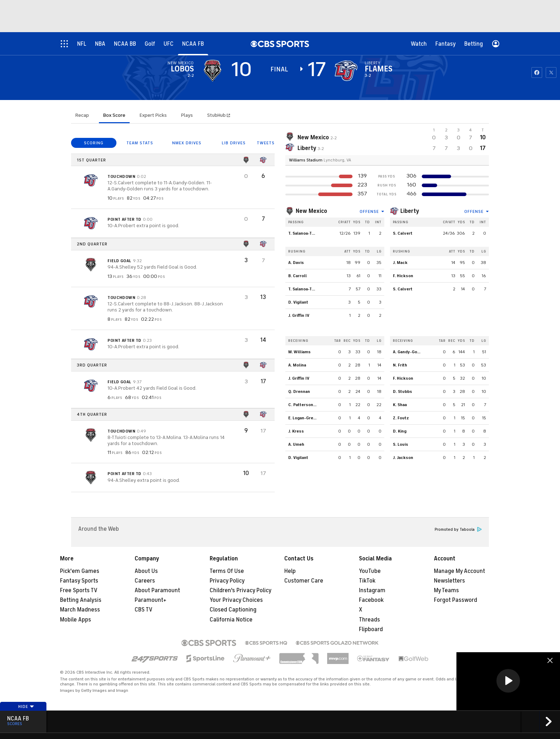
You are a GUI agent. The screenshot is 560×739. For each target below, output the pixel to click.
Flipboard (371, 629)
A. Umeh (296, 444)
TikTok (367, 581)
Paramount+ (151, 600)
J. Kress (296, 431)
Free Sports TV (79, 590)
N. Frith (400, 365)
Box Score (114, 115)
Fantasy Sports (79, 581)
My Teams (446, 590)
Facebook (371, 600)
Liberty (410, 211)
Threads (369, 620)
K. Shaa (400, 405)
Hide (26, 706)
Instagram (372, 590)
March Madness (80, 610)
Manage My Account (459, 571)
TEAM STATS (140, 143)
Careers (145, 581)
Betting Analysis (81, 600)
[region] (508, 681)
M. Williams (299, 352)
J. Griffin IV (299, 315)
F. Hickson (403, 276)
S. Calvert (403, 233)
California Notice (231, 620)
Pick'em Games (80, 571)
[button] (508, 681)
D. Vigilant (298, 302)
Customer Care (304, 581)
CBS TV (144, 610)
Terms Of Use (227, 571)
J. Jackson (403, 458)
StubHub (219, 115)
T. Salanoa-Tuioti (304, 233)
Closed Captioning (233, 610)
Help (290, 571)
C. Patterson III (303, 405)
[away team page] (212, 71)
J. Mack (400, 263)
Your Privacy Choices (236, 600)
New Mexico (311, 211)
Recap (82, 115)
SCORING (94, 143)
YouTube (370, 571)
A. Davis (296, 263)
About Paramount (157, 590)
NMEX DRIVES (187, 143)
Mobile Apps (76, 620)
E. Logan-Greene (304, 418)
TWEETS (266, 143)
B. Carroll (297, 276)
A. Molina (297, 365)
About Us (146, 571)
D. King (400, 431)
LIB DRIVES (234, 143)
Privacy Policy (227, 581)
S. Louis (401, 444)
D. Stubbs (402, 391)
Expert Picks (153, 115)
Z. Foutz (401, 418)
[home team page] (346, 71)
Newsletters (449, 581)
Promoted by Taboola (458, 530)
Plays (187, 115)
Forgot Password (456, 600)
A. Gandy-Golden (409, 352)
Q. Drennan (299, 391)
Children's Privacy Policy (241, 590)
